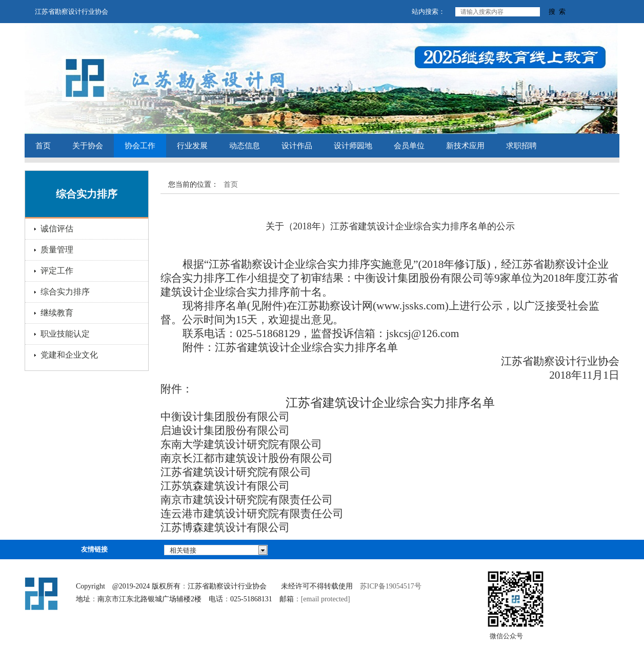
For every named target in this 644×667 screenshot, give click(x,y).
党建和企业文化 (69, 355)
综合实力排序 (65, 292)
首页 (43, 146)
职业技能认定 (65, 334)
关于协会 (88, 146)
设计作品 (297, 146)
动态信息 (245, 146)
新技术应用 (465, 146)
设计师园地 (353, 146)
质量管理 (57, 250)
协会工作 (140, 146)
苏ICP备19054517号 (391, 586)
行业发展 (192, 146)
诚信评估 (57, 229)
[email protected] (326, 599)
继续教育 (57, 313)
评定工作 (57, 271)
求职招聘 (521, 146)
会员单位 (409, 146)
